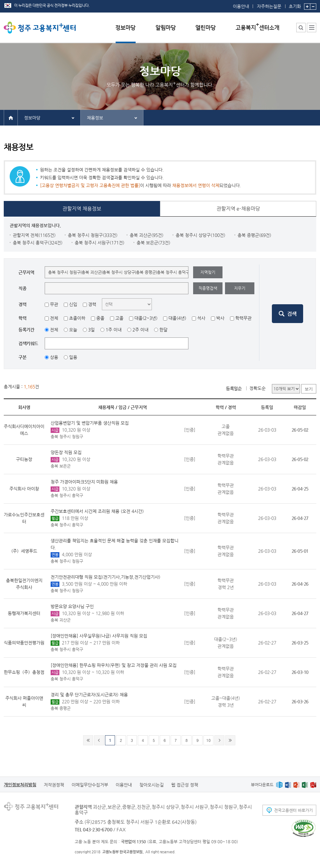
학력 (220, 407)
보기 (309, 389)
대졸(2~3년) (146, 318)
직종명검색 (208, 288)
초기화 (295, 4)
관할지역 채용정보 (82, 209)
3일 (91, 330)
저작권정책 (54, 785)
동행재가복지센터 (24, 613)
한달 (163, 330)
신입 (73, 304)
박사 (220, 318)
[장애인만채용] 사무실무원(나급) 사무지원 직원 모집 (99, 636)
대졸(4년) (177, 318)
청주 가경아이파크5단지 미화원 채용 (84, 482)
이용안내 (241, 6)
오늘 (73, 330)
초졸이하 (77, 318)
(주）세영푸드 (24, 551)
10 (208, 740)
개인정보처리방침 (20, 785)
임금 (122, 407)
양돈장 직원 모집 (66, 452)
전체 (54, 318)
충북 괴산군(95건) (147, 235)
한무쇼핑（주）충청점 (24, 672)
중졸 (100, 318)
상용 (54, 357)
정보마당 (32, 118)
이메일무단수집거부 (90, 785)
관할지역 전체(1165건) (34, 235)
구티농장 (24, 459)
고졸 (119, 318)
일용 (73, 357)
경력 (92, 304)
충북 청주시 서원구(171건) (100, 243)
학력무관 (243, 318)
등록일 (267, 407)
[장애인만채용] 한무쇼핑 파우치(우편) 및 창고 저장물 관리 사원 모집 (114, 665)
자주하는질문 (269, 6)
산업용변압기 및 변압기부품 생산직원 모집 (90, 423)
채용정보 (95, 118)
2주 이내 (140, 330)
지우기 (240, 288)
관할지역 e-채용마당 (238, 209)
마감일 (300, 407)
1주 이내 (114, 330)
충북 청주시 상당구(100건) (200, 235)
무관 (54, 304)
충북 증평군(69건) (254, 235)
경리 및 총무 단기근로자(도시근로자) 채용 (89, 695)
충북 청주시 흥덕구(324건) (38, 243)
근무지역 (139, 407)
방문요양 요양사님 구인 (72, 606)
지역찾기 (208, 272)
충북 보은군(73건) (153, 243)
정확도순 (257, 388)
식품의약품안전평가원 (24, 643)
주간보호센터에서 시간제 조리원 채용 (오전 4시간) (97, 511)
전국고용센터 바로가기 (293, 810)
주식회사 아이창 (24, 489)
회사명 (24, 407)
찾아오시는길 (152, 785)
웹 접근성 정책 (185, 785)
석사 (201, 318)
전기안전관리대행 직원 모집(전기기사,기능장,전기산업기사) (105, 577)
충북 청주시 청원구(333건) (93, 235)
